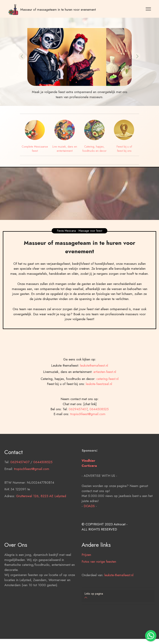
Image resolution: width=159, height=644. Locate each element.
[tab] (118, 596)
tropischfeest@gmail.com (88, 432)
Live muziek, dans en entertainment (65, 149)
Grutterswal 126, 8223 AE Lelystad (41, 514)
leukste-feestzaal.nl (99, 402)
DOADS (89, 524)
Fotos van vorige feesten (99, 580)
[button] (22, 56)
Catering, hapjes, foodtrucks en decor (94, 149)
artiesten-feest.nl (105, 408)
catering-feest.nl (107, 397)
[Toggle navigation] (148, 9)
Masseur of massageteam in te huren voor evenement (58, 9)
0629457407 (78, 427)
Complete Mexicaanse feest (35, 149)
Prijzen (86, 573)
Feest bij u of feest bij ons (124, 149)
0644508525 (99, 427)
